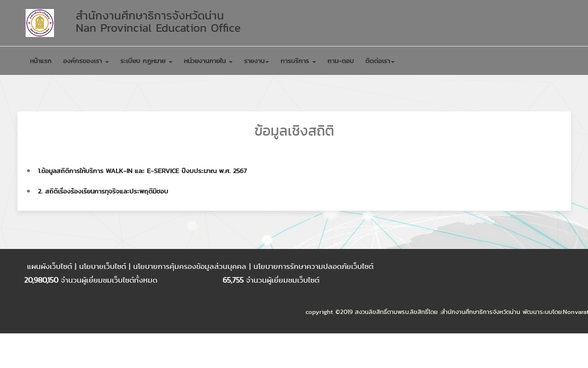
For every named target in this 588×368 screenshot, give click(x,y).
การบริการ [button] (298, 61)
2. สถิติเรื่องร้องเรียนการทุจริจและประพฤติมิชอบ (103, 191)
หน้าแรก (41, 61)
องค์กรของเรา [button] (86, 61)
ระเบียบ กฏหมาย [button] (146, 61)
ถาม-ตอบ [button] (341, 61)
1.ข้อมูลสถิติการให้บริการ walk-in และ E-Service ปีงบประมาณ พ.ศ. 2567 (142, 171)
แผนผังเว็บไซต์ (51, 266)
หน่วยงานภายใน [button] (208, 61)
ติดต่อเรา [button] (380, 61)
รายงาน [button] (257, 61)
